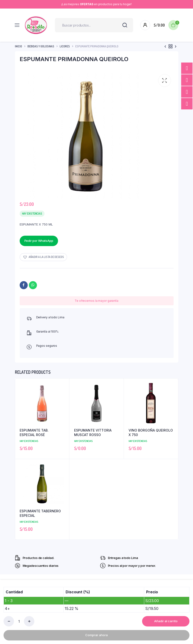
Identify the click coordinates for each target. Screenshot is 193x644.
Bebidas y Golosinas (41, 46)
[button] (165, 81)
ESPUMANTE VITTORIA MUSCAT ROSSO (93, 433)
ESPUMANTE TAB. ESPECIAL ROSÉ (34, 433)
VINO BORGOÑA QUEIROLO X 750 (151, 433)
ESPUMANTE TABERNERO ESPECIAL (40, 513)
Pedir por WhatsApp (39, 241)
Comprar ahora (96, 635)
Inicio (18, 46)
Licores (65, 46)
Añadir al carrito (166, 621)
